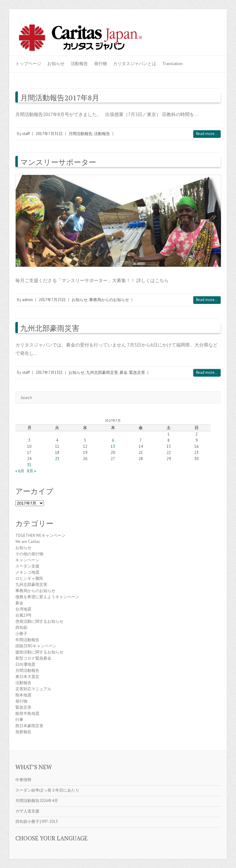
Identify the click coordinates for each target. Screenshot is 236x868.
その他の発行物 (29, 554)
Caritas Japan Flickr (205, 29)
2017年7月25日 (52, 300)
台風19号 (24, 615)
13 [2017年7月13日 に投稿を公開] (113, 446)
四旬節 (21, 628)
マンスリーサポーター (58, 162)
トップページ (28, 64)
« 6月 (20, 471)
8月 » (31, 471)
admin (28, 300)
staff (26, 134)
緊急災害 (137, 372)
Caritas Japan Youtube (196, 29)
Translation (172, 64)
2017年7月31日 (49, 134)
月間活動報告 (81, 134)
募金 (124, 372)
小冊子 (21, 634)
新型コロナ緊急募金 (33, 658)
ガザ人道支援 (27, 811)
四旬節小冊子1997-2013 (37, 821)
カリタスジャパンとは (135, 64)
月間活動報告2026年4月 (37, 801)
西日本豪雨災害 (29, 726)
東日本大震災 (27, 677)
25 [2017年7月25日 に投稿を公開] (57, 459)
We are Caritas (28, 542)
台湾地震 (23, 609)
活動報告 (79, 64)
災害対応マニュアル (33, 689)
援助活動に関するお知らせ (39, 652)
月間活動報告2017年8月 (60, 98)
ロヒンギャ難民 (29, 578)
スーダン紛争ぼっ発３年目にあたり (47, 790)
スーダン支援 (27, 566)
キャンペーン (27, 560)
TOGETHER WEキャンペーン (40, 535)
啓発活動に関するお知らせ (39, 621)
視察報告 (23, 732)
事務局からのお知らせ (109, 300)
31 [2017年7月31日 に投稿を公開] (29, 465)
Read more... (207, 134)
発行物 (100, 64)
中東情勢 (23, 780)
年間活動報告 (27, 640)
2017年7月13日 (49, 372)
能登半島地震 (27, 713)
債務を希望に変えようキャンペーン (47, 597)
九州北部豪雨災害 (50, 328)
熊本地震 (23, 695)
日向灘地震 (25, 664)
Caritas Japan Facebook (187, 29)
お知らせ (56, 64)
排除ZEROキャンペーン (36, 646)
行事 (19, 720)
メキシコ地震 (27, 572)
